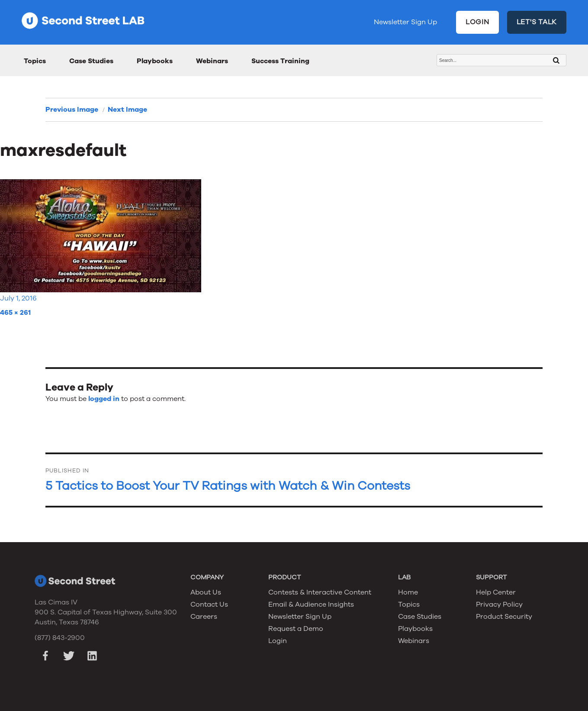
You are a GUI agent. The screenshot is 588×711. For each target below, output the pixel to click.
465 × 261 (15, 313)
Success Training (280, 61)
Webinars (212, 61)
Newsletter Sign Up (405, 22)
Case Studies (91, 61)
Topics (35, 61)
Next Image (127, 110)
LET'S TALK (537, 22)
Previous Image (72, 110)
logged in (104, 399)
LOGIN (477, 22)
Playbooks (155, 61)
